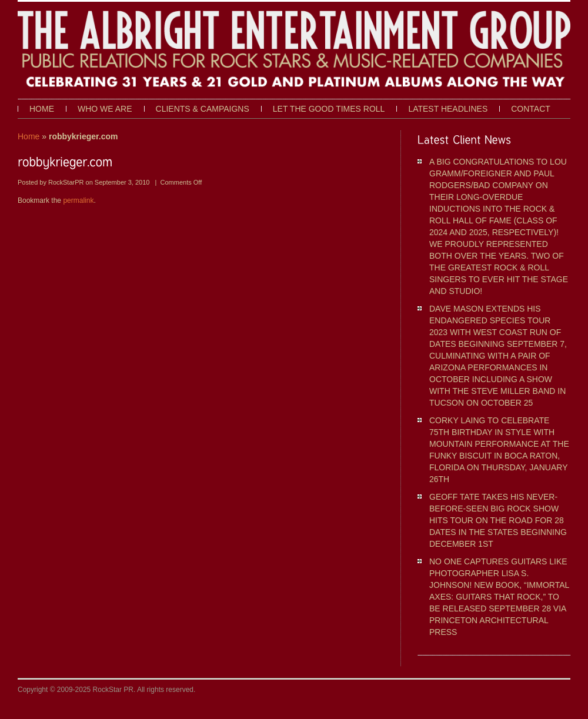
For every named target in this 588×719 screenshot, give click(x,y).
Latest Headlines (448, 109)
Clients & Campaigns (203, 109)
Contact (531, 109)
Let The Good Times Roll (329, 109)
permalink (78, 200)
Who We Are (105, 109)
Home (42, 109)
